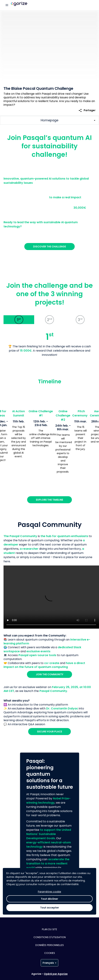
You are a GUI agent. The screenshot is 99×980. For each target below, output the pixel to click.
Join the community (49, 674)
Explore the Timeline (49, 500)
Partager (87, 110)
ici (17, 947)
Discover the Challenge (49, 247)
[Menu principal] (7, 5)
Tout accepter (50, 970)
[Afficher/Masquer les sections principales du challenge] (49, 120)
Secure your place (49, 732)
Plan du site (49, 929)
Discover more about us (50, 885)
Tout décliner (49, 961)
